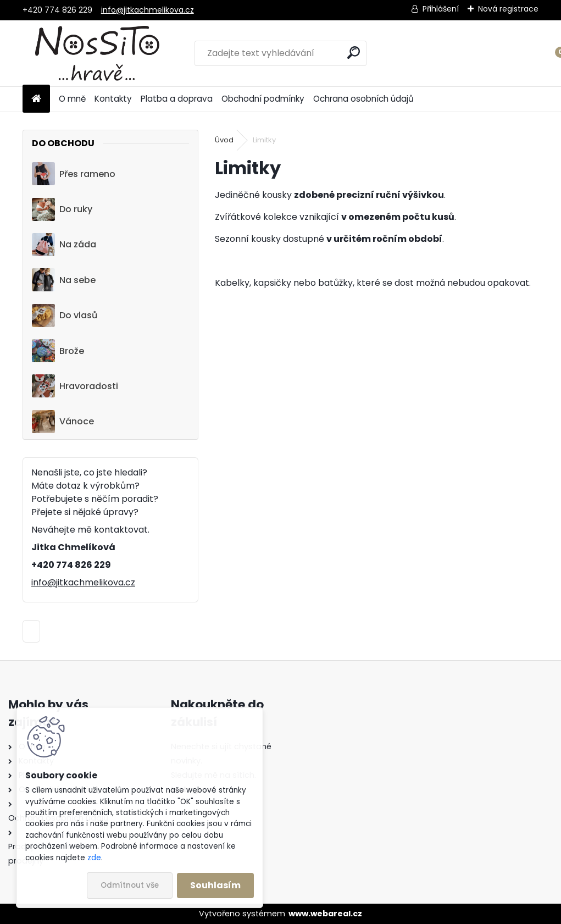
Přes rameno (74, 174)
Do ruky (62, 209)
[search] (354, 52)
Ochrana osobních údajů (363, 99)
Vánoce (63, 422)
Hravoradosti (75, 386)
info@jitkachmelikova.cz (148, 10)
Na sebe (64, 280)
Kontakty (113, 99)
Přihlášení (441, 9)
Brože (58, 351)
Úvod (224, 140)
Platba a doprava (177, 99)
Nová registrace (508, 9)
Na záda (64, 245)
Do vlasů (65, 316)
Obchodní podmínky (263, 99)
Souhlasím (215, 885)
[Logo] (98, 53)
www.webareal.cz (325, 914)
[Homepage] (36, 99)
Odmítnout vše (130, 885)
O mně (72, 99)
